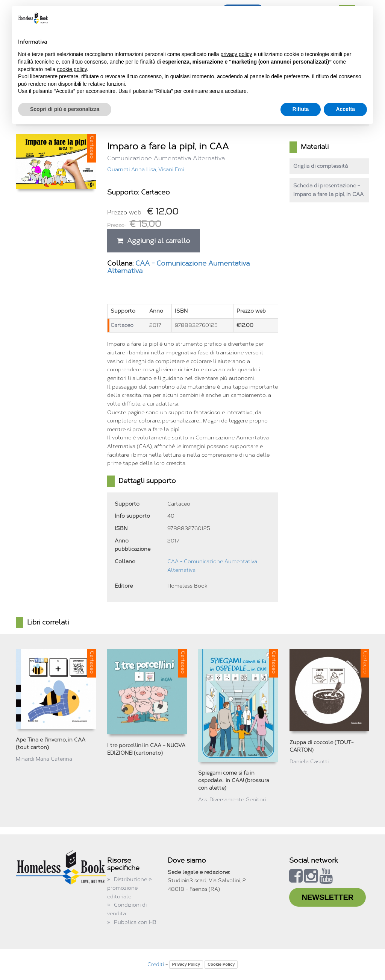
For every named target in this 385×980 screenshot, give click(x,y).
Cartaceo (122, 325)
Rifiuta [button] (301, 109)
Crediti (156, 964)
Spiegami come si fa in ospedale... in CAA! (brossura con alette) (234, 780)
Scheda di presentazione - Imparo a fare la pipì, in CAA (328, 190)
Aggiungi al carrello (154, 241)
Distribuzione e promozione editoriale (129, 888)
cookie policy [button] (72, 69)
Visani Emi (171, 169)
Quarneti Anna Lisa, (133, 169)
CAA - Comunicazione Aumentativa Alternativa (178, 267)
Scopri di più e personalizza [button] (65, 109)
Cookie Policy (221, 964)
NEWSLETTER (327, 897)
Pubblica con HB (135, 922)
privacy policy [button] (236, 54)
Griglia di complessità (321, 166)
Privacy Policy (186, 964)
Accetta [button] (345, 109)
